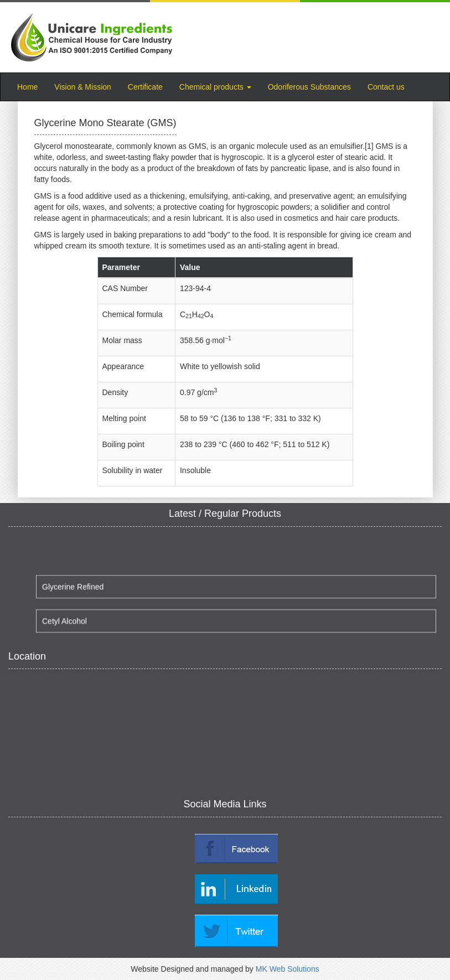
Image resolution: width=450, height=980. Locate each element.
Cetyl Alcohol (64, 624)
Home (32, 86)
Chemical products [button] (215, 87)
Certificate (145, 87)
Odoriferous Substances (309, 87)
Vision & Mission (82, 87)
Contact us (386, 87)
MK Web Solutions (288, 969)
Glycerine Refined (73, 589)
